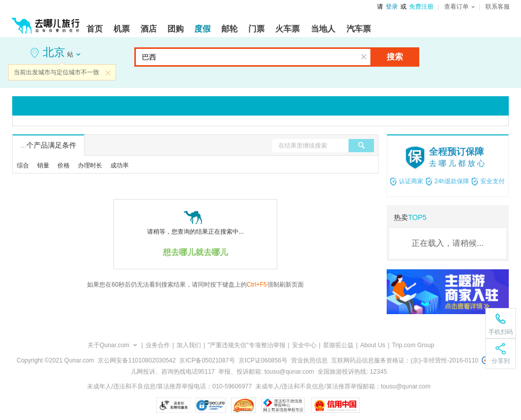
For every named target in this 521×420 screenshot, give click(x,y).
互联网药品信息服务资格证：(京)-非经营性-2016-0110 (405, 360)
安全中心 (304, 345)
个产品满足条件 (48, 145)
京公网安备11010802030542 (137, 360)
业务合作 (158, 345)
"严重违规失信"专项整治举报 (247, 345)
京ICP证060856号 (263, 360)
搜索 (395, 57)
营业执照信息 (309, 360)
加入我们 (189, 345)
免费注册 (421, 7)
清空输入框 (364, 57)
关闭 (108, 73)
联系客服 (498, 7)
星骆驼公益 (338, 345)
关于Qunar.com (109, 345)
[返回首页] (46, 21)
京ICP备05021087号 (207, 360)
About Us (373, 345)
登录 (392, 7)
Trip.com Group (413, 345)
